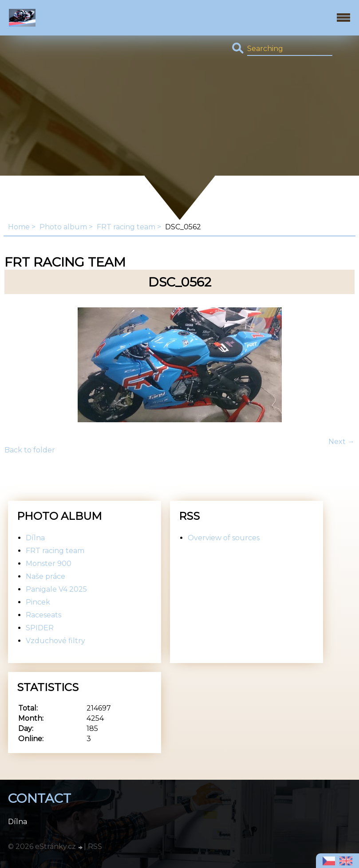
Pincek (38, 602)
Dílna (35, 538)
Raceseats (43, 615)
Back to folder (30, 450)
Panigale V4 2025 (56, 589)
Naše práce (45, 576)
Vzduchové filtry (55, 641)
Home (19, 227)
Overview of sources (224, 538)
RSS (95, 846)
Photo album (63, 227)
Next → (341, 442)
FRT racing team (126, 227)
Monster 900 (49, 564)
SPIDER (40, 628)
